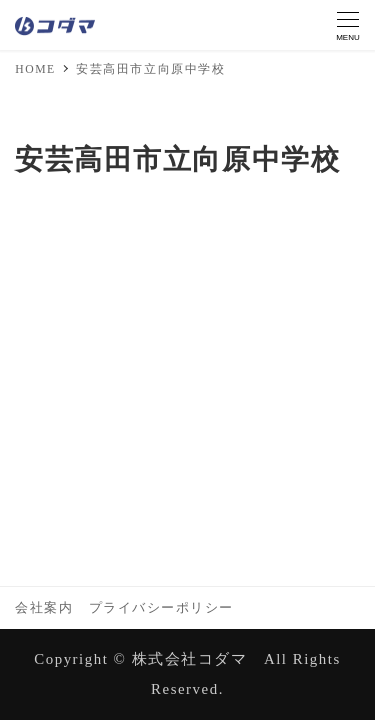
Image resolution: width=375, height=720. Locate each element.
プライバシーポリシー (161, 608)
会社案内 (44, 608)
